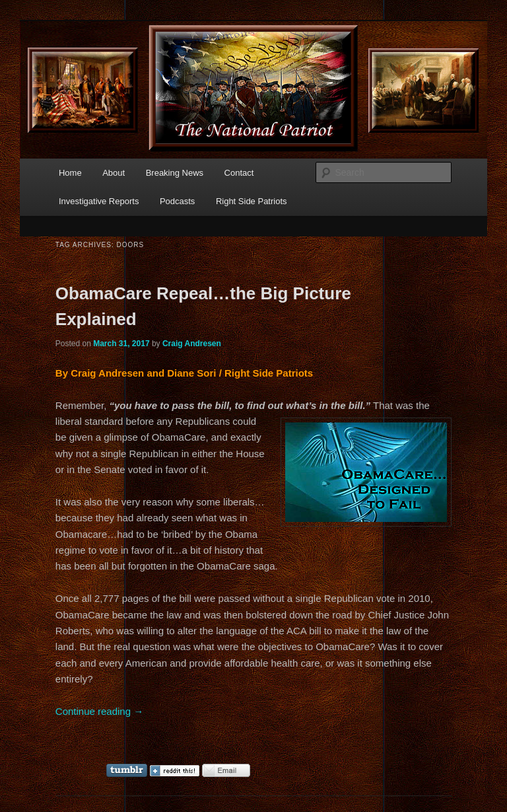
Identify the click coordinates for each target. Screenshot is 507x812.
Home (70, 173)
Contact (239, 173)
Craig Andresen (192, 344)
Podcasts (177, 201)
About (114, 173)
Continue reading (99, 711)
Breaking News (175, 173)
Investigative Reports (99, 201)
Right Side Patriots (252, 201)
